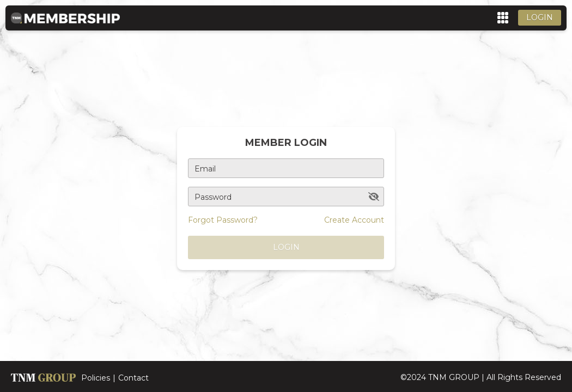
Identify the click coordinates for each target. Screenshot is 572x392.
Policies (96, 378)
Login (540, 17)
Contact (133, 378)
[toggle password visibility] (374, 197)
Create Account (354, 220)
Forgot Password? (223, 220)
